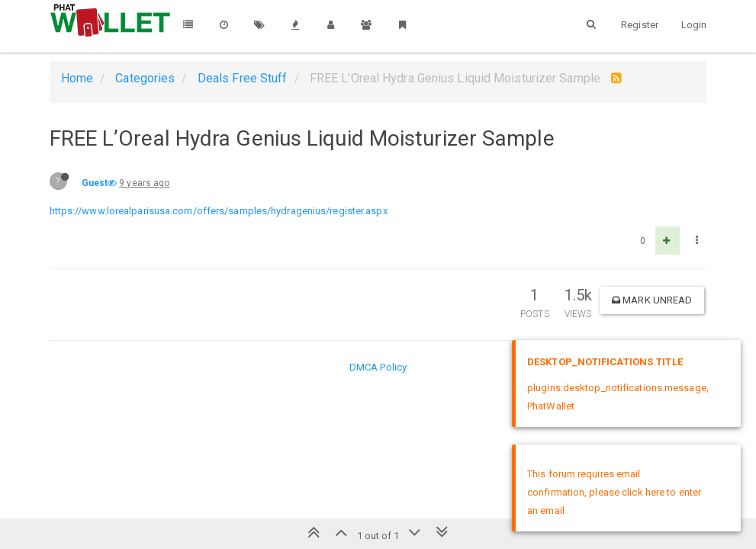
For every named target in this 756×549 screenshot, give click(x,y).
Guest (95, 183)
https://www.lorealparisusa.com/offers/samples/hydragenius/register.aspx (219, 211)
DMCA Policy (378, 367)
